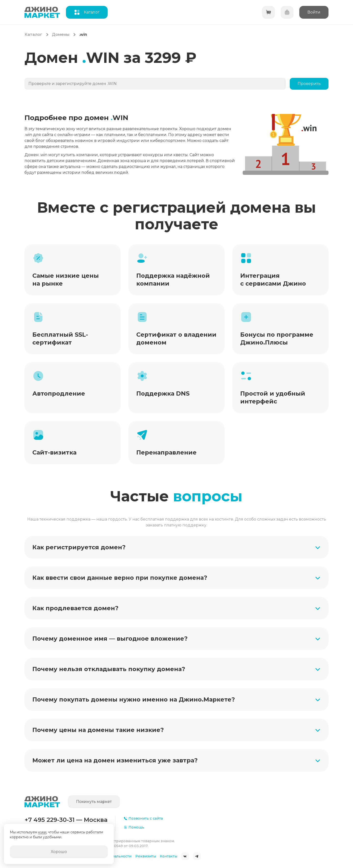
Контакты (169, 856)
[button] (176, 547)
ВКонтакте (185, 856)
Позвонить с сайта (143, 818)
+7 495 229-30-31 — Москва (66, 820)
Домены (61, 34)
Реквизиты (146, 856)
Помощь (134, 827)
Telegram (197, 856)
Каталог (33, 34)
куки (42, 832)
